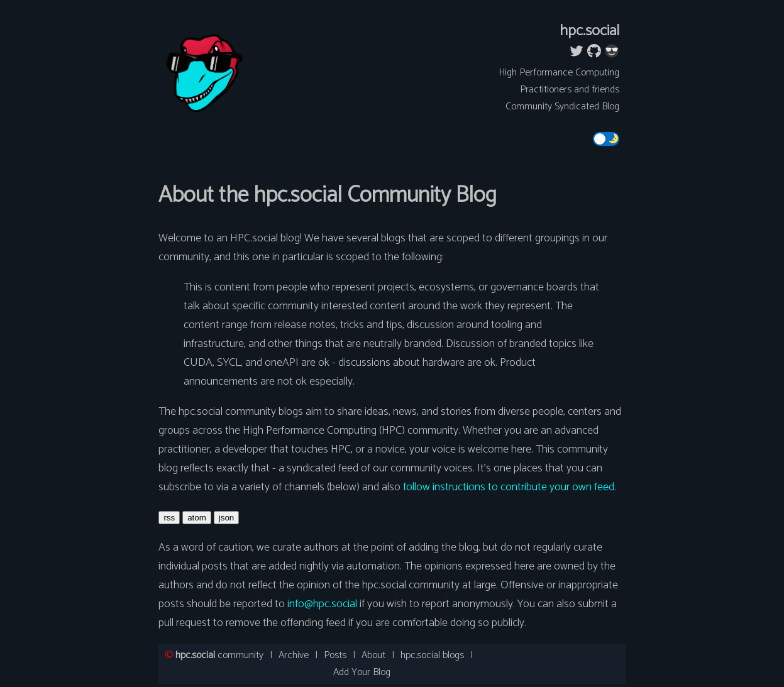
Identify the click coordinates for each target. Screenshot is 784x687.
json (226, 518)
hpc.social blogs (432, 655)
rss (169, 518)
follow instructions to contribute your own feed (509, 487)
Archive (294, 655)
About (373, 655)
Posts (335, 655)
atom (197, 518)
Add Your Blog (362, 672)
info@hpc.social (322, 604)
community (219, 655)
